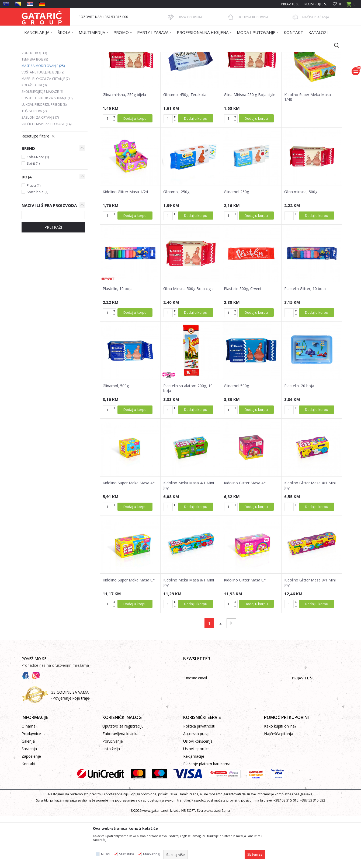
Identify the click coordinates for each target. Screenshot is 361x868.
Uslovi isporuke (196, 801)
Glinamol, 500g (116, 438)
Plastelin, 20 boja (299, 438)
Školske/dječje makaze (42, 144)
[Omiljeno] (337, 4)
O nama (29, 778)
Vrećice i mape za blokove (46, 176)
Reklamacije (194, 808)
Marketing (151, 854)
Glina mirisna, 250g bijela (124, 147)
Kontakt (28, 816)
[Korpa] (351, 6)
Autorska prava (196, 786)
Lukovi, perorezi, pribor (44, 156)
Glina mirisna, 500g (301, 244)
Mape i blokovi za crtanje (46, 131)
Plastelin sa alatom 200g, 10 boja (188, 440)
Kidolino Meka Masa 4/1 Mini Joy (189, 537)
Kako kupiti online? (280, 778)
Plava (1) (34, 237)
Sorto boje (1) (37, 244)
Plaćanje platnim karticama (207, 816)
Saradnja (29, 801)
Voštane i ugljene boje (43, 124)
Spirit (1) (33, 215)
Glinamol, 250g (176, 244)
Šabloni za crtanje (40, 169)
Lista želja (111, 801)
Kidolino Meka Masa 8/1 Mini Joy (189, 634)
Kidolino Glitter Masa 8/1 (245, 632)
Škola (90, 55)
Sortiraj (208, 75)
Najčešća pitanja (279, 786)
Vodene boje (34, 105)
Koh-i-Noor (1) (38, 209)
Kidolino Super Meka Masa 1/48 (308, 149)
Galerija (28, 793)
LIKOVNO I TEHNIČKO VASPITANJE (123, 55)
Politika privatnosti (199, 778)
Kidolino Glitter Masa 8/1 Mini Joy (310, 634)
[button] (334, 45)
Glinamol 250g (236, 244)
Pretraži (53, 279)
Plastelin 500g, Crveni (242, 341)
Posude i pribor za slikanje (47, 150)
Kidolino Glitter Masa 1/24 (125, 244)
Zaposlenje (31, 808)
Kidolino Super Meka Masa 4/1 (129, 535)
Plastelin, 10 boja (118, 341)
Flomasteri (33, 98)
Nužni (106, 854)
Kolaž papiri (34, 137)
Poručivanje (113, 793)
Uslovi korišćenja (198, 793)
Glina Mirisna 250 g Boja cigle (250, 147)
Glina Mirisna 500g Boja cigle (188, 341)
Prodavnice (31, 786)
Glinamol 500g (236, 438)
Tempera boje (35, 111)
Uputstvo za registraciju (123, 778)
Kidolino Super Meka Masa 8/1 (129, 632)
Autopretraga (183, 75)
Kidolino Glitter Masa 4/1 (245, 535)
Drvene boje (35, 92)
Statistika (127, 854)
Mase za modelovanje (43, 118)
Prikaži (266, 75)
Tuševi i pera (34, 163)
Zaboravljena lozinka (120, 786)
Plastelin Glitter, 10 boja (305, 341)
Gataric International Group (43, 55)
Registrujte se (316, 4)
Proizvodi (75, 55)
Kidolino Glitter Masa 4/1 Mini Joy (310, 537)
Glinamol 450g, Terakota (185, 147)
